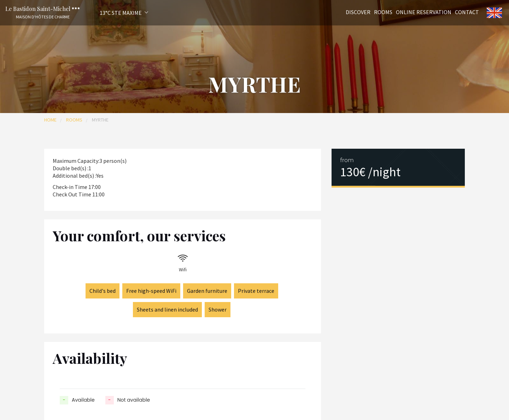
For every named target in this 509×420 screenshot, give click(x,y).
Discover (358, 12)
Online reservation (424, 12)
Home (50, 120)
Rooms (383, 12)
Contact (467, 12)
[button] (115, 13)
